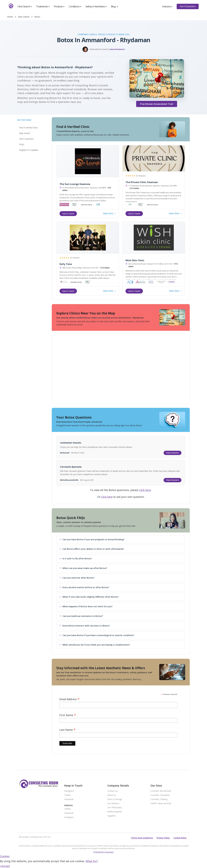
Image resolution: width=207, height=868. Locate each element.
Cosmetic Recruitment (161, 791)
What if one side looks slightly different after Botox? (89, 597)
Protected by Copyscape (103, 852)
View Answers (172, 453)
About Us (112, 795)
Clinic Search (25, 6)
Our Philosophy (114, 808)
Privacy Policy (163, 838)
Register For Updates (29, 150)
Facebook (69, 799)
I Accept (5, 866)
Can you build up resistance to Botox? (81, 616)
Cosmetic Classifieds (160, 795)
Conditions (75, 6)
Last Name (67, 730)
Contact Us (113, 791)
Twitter (68, 795)
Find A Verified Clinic (29, 128)
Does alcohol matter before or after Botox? (84, 587)
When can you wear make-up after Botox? (83, 568)
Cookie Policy (180, 838)
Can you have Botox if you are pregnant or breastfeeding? (92, 539)
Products (59, 6)
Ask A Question (188, 6)
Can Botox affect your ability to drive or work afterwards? (92, 549)
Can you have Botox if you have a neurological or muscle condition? (97, 635)
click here (145, 490)
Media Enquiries (115, 812)
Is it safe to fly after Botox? (76, 558)
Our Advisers (113, 804)
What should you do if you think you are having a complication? (95, 645)
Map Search (25, 133)
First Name (68, 715)
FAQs (22, 144)
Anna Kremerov (117, 49)
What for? (92, 861)
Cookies (5, 856)
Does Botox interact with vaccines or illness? (85, 626)
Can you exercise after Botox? (77, 578)
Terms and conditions (142, 838)
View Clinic (110, 214)
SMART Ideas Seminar (161, 804)
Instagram (69, 791)
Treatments (43, 6)
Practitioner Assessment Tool (157, 104)
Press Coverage (115, 799)
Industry (167, 6)
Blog (115, 6)
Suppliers (112, 816)
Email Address (70, 699)
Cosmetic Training (159, 799)
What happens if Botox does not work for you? (86, 606)
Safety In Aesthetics (96, 6)
